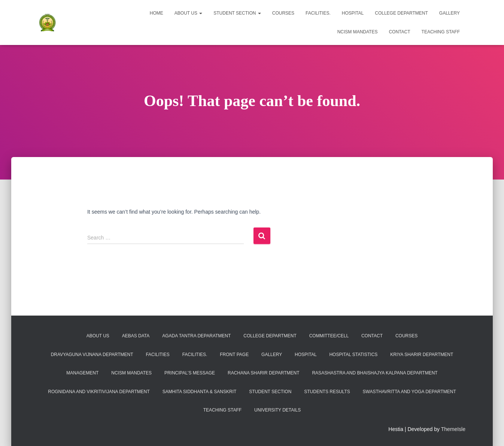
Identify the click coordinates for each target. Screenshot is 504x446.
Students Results (327, 392)
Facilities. (318, 13)
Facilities (157, 355)
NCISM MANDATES (358, 32)
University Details (277, 410)
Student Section (237, 13)
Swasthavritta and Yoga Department (409, 392)
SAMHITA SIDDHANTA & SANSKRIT (200, 392)
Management (82, 373)
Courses (283, 13)
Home (157, 13)
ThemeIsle (453, 429)
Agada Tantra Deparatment (196, 336)
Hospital (353, 13)
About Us (188, 13)
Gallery (450, 13)
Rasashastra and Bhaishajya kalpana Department (375, 373)
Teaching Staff (441, 32)
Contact (399, 32)
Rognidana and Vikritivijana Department (99, 392)
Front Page (234, 355)
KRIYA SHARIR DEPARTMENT (422, 355)
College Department (401, 13)
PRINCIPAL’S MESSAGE (190, 373)
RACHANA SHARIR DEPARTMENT (264, 373)
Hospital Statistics (353, 355)
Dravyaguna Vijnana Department (92, 355)
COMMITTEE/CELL (329, 336)
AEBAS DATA (136, 336)
